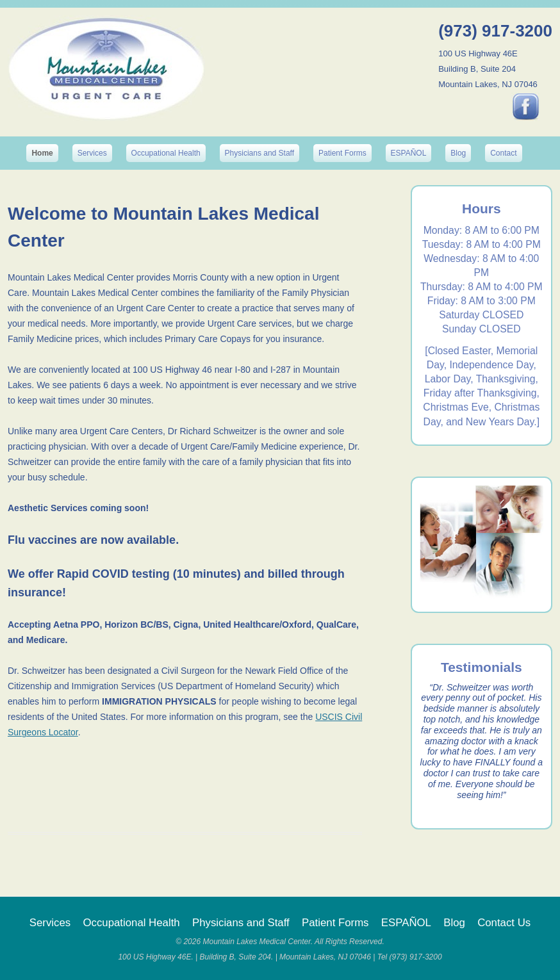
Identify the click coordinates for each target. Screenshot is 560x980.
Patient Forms (342, 153)
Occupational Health (166, 153)
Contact (503, 153)
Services (92, 153)
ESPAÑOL (409, 153)
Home (42, 153)
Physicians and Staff (260, 153)
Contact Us (504, 923)
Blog (458, 153)
